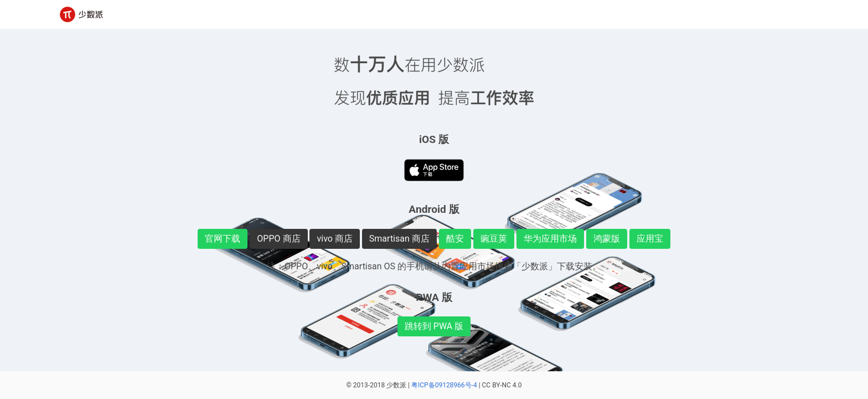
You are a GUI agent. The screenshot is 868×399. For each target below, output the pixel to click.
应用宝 (650, 239)
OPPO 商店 (278, 239)
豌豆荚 (494, 239)
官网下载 (223, 239)
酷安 (455, 239)
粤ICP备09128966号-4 (444, 385)
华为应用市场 (550, 239)
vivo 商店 (334, 239)
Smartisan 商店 (399, 239)
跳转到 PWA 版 (434, 326)
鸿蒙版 (607, 239)
